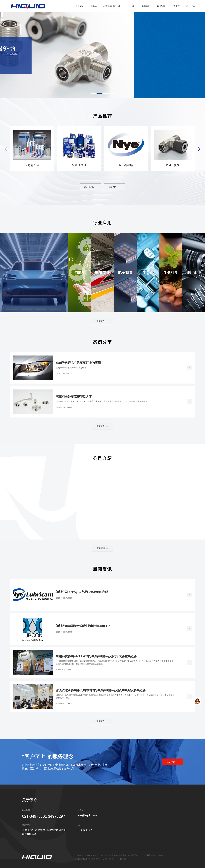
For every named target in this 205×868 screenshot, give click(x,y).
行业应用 (131, 6)
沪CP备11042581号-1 (110, 859)
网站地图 (123, 859)
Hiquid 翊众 (123, 855)
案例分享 (161, 6)
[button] (93, 93)
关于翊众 (80, 6)
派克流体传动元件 (112, 6)
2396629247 (85, 830)
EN (193, 6)
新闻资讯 (146, 6)
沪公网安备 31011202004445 (153, 855)
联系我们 (176, 6)
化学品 (94, 6)
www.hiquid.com (92, 855)
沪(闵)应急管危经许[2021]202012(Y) (87, 859)
